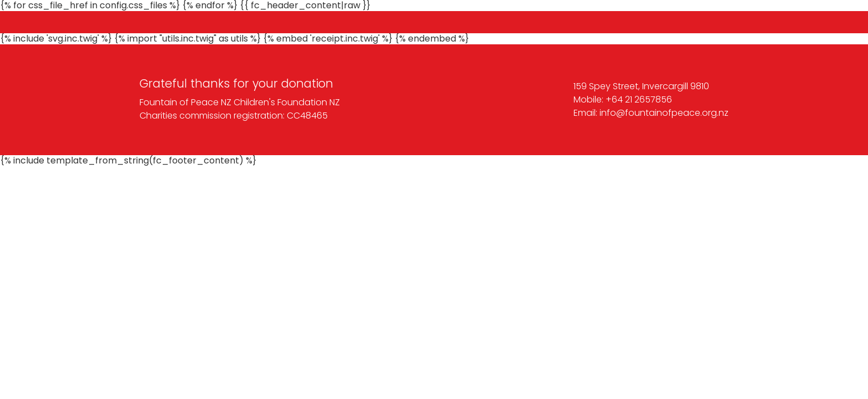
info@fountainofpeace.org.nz (664, 113)
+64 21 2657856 (639, 99)
